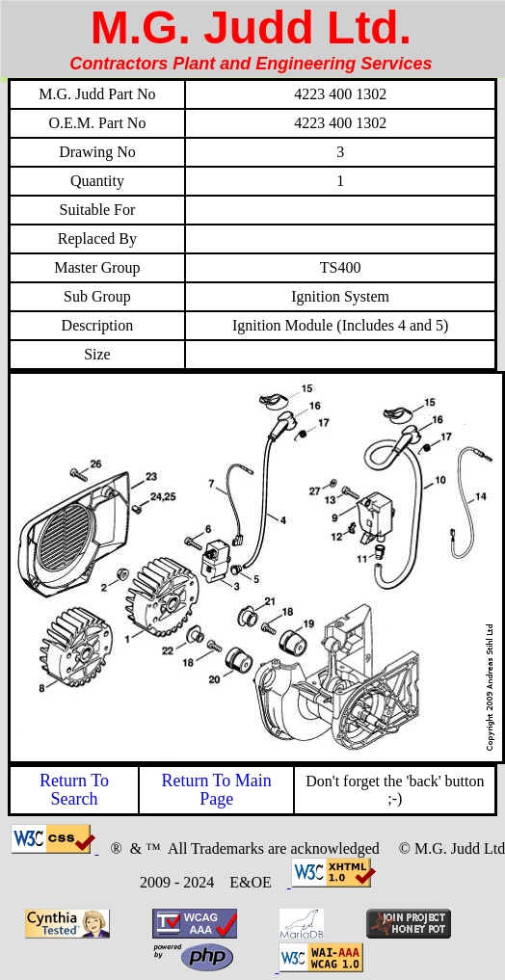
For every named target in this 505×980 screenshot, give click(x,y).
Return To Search (74, 790)
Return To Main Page (216, 790)
